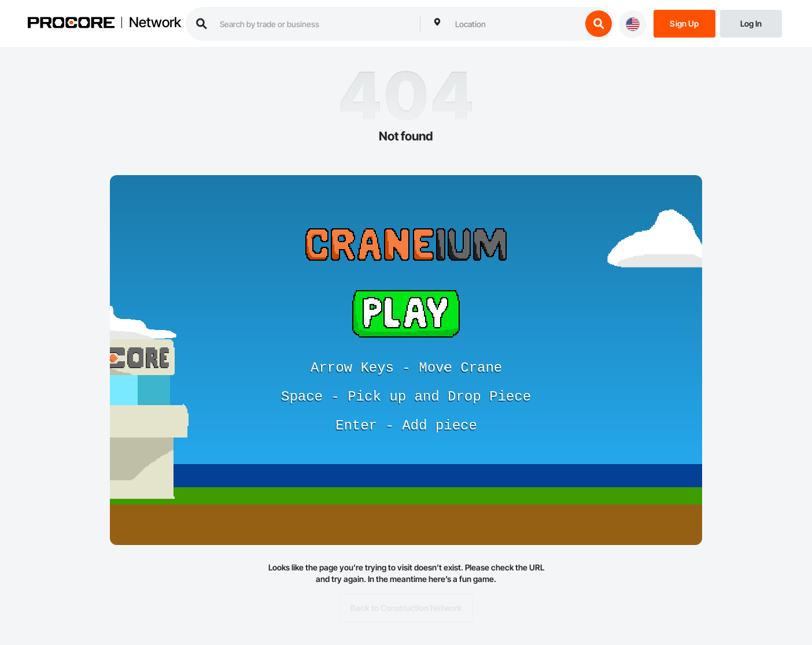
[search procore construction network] (314, 24)
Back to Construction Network (406, 608)
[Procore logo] (71, 24)
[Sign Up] (684, 23)
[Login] (751, 23)
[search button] (599, 24)
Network (155, 23)
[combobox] (515, 24)
